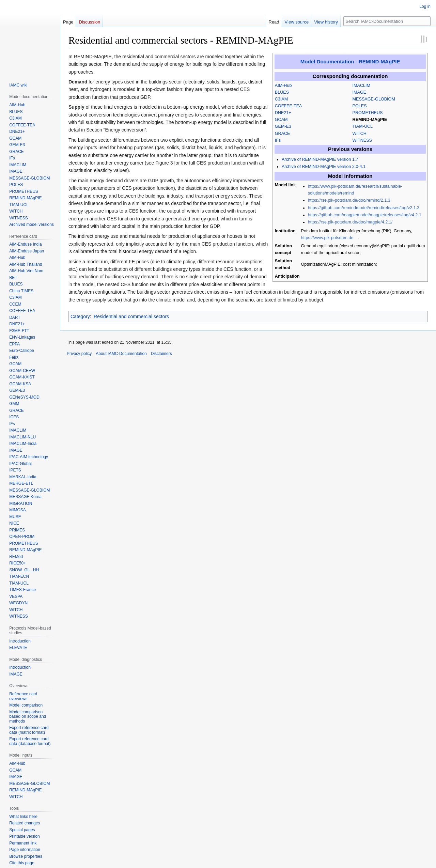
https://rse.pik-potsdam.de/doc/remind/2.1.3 (349, 200)
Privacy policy (79, 354)
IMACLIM (361, 86)
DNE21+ (283, 113)
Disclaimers (161, 354)
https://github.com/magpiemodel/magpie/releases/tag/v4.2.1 (365, 215)
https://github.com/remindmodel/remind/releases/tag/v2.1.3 (364, 208)
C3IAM (282, 99)
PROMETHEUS (368, 113)
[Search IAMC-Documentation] (387, 21)
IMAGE (360, 92)
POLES (360, 106)
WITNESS (362, 140)
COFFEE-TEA (289, 106)
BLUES (282, 92)
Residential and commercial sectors (131, 316)
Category (80, 316)
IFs (278, 140)
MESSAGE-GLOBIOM (374, 99)
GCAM (281, 120)
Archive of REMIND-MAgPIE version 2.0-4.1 (324, 167)
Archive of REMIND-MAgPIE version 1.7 (320, 159)
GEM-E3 (283, 126)
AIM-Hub (283, 86)
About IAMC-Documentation (121, 354)
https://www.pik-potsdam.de (327, 238)
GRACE (283, 134)
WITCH (360, 134)
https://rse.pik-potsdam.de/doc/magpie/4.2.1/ (350, 222)
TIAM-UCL (363, 126)
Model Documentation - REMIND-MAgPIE (350, 61)
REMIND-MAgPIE (370, 120)
